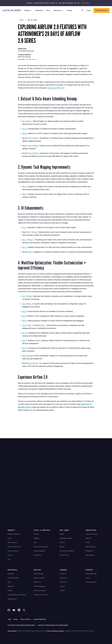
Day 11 (25, 240)
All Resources (12, 575)
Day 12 (25, 187)
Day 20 (25, 133)
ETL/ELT (62, 519)
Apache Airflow (12, 607)
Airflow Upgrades (39, 563)
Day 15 (25, 333)
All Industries (90, 531)
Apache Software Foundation (56, 607)
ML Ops (62, 523)
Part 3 (37, 153)
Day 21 (25, 194)
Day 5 (24, 304)
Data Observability (66, 515)
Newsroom (63, 558)
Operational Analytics (67, 527)
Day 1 (24, 296)
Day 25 (25, 321)
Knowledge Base (91, 550)
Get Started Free (101, 10)
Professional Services (41, 523)
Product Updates (39, 527)
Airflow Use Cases (40, 567)
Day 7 (30, 121)
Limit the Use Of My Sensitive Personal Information (53, 601)
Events (10, 567)
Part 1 (30, 138)
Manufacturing (91, 523)
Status (88, 554)
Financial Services (92, 510)
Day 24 (32, 356)
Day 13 (25, 325)
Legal (9, 595)
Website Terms (41, 474)
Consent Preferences (40, 595)
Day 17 (32, 240)
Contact (62, 567)
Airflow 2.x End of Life (41, 571)
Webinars (11, 563)
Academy (11, 550)
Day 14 (31, 325)
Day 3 (24, 121)
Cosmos (36, 510)
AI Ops (62, 510)
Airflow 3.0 (37, 558)
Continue (66, 464)
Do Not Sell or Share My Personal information (21, 601)
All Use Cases (64, 531)
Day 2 (30, 296)
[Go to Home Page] (12, 11)
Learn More (37, 531)
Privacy (16, 595)
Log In (89, 11)
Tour (9, 536)
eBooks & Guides (13, 554)
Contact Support (91, 558)
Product (29, 11)
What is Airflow (39, 550)
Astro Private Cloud (14, 523)
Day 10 (25, 129)
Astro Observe (12, 519)
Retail (88, 519)
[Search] (82, 11)
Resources (59, 11)
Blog (21, 20)
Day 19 (31, 304)
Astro (9, 515)
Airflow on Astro (39, 554)
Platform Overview (14, 510)
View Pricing (93, 470)
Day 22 (25, 247)
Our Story (63, 550)
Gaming (88, 515)
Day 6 (24, 311)
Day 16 (25, 341)
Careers (62, 563)
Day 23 (25, 356)
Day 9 (24, 316)
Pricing (70, 11)
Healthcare (89, 527)
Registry (36, 515)
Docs (49, 11)
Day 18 (25, 348)
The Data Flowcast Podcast (17, 571)
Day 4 (24, 227)
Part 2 (37, 138)
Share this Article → (31, 59)
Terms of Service (26, 595)
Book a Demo (93, 462)
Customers (40, 11)
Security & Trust (13, 527)
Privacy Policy (32, 474)
